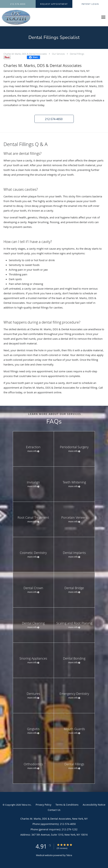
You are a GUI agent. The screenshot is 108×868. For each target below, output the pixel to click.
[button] (54, 4)
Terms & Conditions (67, 805)
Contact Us (54, 810)
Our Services (58, 54)
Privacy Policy (43, 805)
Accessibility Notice (94, 805)
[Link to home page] (20, 17)
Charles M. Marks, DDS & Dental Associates (25, 54)
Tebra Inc (26, 805)
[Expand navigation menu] (103, 17)
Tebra (69, 855)
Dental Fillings (77, 54)
